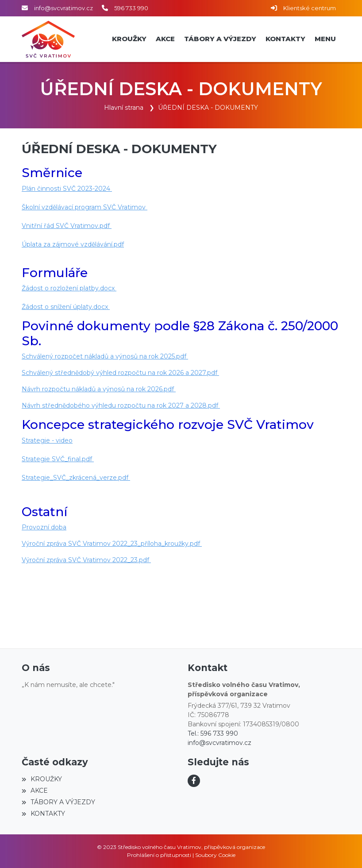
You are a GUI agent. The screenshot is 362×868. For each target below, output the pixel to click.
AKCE (35, 791)
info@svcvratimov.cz (64, 8)
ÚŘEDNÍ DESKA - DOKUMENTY (208, 108)
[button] (325, 39)
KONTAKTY (43, 814)
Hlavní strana (124, 108)
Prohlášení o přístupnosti (159, 855)
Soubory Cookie (215, 855)
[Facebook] (194, 781)
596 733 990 (131, 8)
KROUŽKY (42, 779)
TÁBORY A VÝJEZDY (58, 802)
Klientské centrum (310, 8)
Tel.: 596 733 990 (213, 733)
